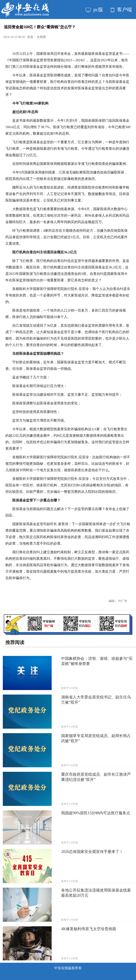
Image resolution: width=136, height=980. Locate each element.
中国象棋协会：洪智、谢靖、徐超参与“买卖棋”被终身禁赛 (97, 661)
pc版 (94, 9)
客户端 (121, 9)
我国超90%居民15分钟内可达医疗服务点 (96, 813)
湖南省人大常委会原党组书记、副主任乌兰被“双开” (96, 700)
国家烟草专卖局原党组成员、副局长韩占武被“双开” (96, 738)
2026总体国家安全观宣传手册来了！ (92, 852)
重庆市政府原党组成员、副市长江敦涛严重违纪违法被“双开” (96, 777)
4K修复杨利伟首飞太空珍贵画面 (89, 929)
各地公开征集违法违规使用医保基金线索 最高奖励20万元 (96, 893)
